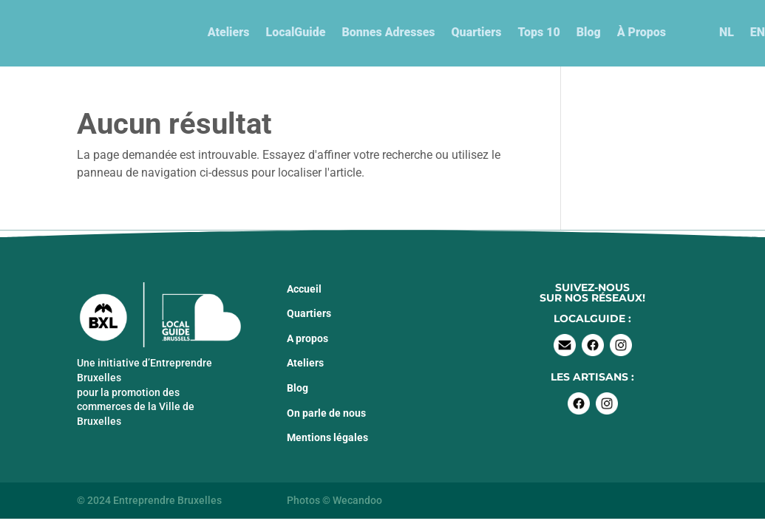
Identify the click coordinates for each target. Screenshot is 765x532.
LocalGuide (295, 32)
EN (758, 32)
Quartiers (477, 32)
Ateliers (229, 32)
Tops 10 (538, 32)
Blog (589, 32)
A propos (307, 338)
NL (727, 32)
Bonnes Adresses (388, 32)
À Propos (642, 32)
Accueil (304, 289)
